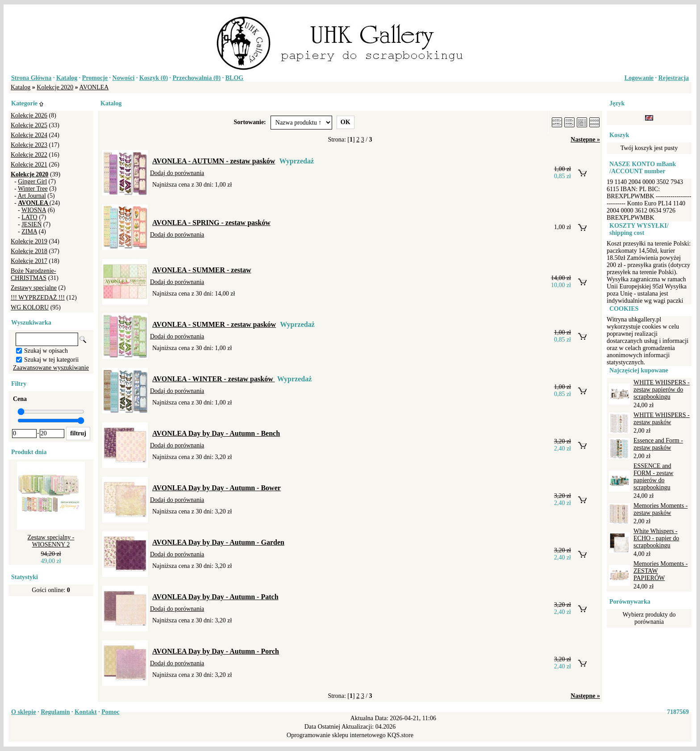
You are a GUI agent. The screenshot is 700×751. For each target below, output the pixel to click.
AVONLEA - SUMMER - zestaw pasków (214, 324)
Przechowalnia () (197, 78)
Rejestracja (674, 78)
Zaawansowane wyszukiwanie (51, 368)
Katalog (67, 78)
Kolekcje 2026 (29, 115)
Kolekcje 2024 (29, 135)
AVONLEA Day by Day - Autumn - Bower (217, 488)
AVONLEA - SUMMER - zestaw (202, 270)
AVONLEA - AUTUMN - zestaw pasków (214, 161)
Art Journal (31, 196)
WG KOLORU (30, 307)
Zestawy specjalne (34, 288)
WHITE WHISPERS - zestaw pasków (662, 419)
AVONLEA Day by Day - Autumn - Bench (216, 433)
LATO (29, 217)
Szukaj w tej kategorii (51, 360)
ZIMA (29, 232)
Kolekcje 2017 (29, 261)
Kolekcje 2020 (55, 87)
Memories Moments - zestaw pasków (660, 509)
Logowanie (639, 78)
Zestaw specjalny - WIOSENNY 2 (51, 541)
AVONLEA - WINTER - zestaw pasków (214, 379)
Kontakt (86, 712)
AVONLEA (94, 87)
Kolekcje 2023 (29, 145)
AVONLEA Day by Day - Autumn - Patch (215, 597)
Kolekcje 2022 (29, 155)
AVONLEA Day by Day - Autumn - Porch (216, 651)
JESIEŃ (31, 224)
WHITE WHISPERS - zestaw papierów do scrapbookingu (662, 390)
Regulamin (55, 712)
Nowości (124, 78)
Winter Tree (33, 189)
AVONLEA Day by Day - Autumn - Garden (218, 542)
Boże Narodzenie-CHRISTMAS (33, 274)
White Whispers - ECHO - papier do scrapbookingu (656, 538)
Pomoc (110, 712)
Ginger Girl (32, 181)
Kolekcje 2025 (29, 125)
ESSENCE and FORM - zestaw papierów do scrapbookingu (653, 477)
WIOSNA (34, 210)
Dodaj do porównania (177, 173)
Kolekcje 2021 (29, 165)
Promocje (95, 78)
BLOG (234, 78)
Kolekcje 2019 (29, 241)
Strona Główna (31, 78)
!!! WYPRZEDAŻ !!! (38, 298)
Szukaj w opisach (46, 351)
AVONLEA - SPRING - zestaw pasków (211, 223)
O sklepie (24, 712)
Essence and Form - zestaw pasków (658, 444)
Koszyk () (154, 78)
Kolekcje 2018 (29, 251)
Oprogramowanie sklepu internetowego (336, 735)
